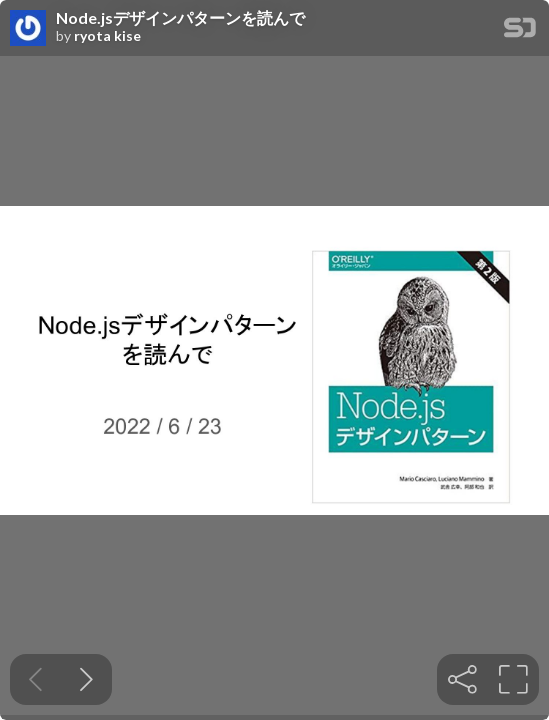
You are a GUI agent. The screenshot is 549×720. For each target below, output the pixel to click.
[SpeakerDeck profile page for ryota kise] (28, 29)
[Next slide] (86, 679)
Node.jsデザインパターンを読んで (180, 18)
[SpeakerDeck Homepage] (520, 31)
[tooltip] (462, 679)
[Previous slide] (35, 679)
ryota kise (107, 36)
